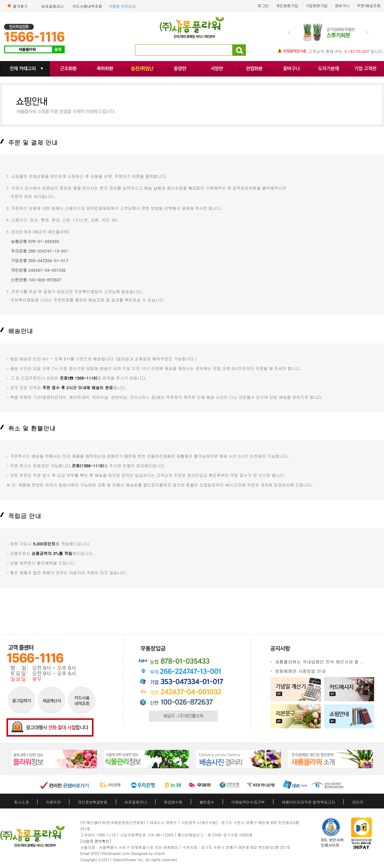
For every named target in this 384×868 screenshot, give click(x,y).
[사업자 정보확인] (96, 841)
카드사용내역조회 (87, 6)
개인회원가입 (287, 5)
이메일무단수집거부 (248, 802)
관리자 (358, 802)
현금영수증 (173, 802)
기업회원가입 (316, 5)
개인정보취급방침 (93, 802)
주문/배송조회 (369, 5)
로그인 (263, 5)
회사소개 (21, 802)
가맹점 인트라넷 (122, 6)
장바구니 (342, 5)
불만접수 (207, 802)
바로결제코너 (52, 6)
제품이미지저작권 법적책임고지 (308, 802)
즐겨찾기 (17, 6)
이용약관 (53, 802)
